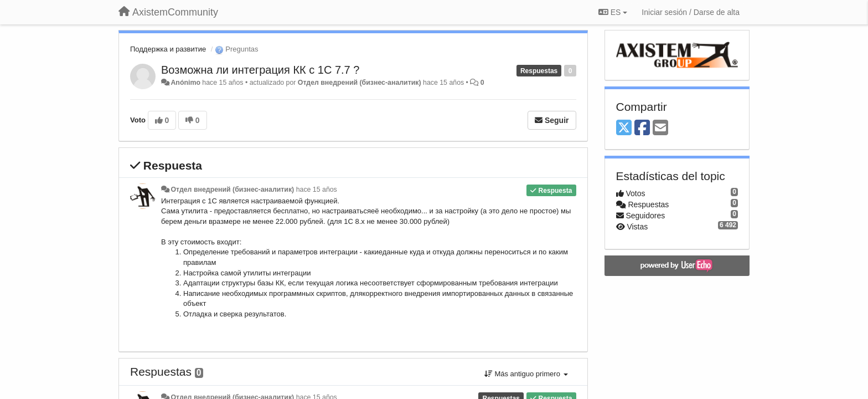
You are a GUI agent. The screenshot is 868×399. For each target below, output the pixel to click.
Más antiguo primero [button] (526, 374)
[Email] (660, 128)
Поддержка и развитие (168, 49)
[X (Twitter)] (624, 128)
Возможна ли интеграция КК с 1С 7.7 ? (260, 70)
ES (613, 12)
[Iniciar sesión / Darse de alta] (691, 12)
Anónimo (185, 83)
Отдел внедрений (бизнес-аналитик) (360, 83)
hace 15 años (317, 190)
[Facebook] (642, 128)
